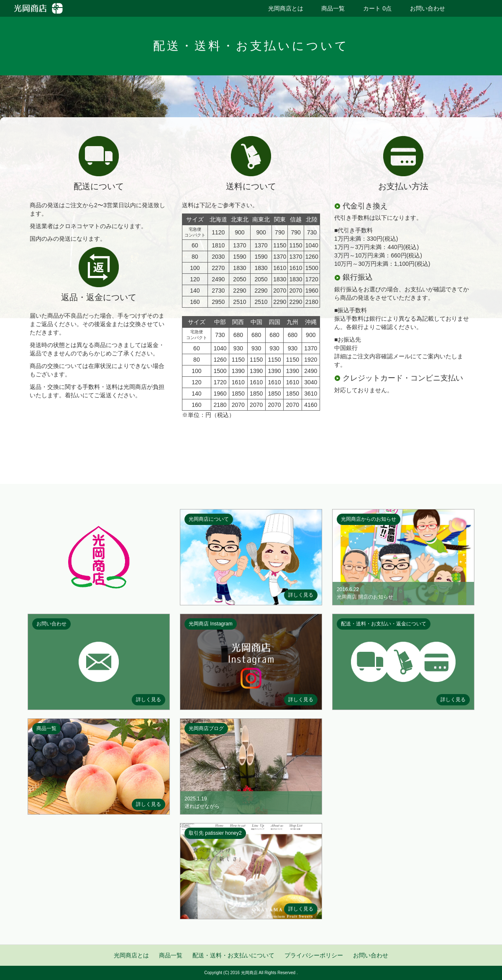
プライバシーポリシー (314, 955)
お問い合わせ (428, 8)
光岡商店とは (286, 8)
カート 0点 (377, 8)
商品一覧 (333, 8)
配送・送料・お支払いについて (233, 955)
